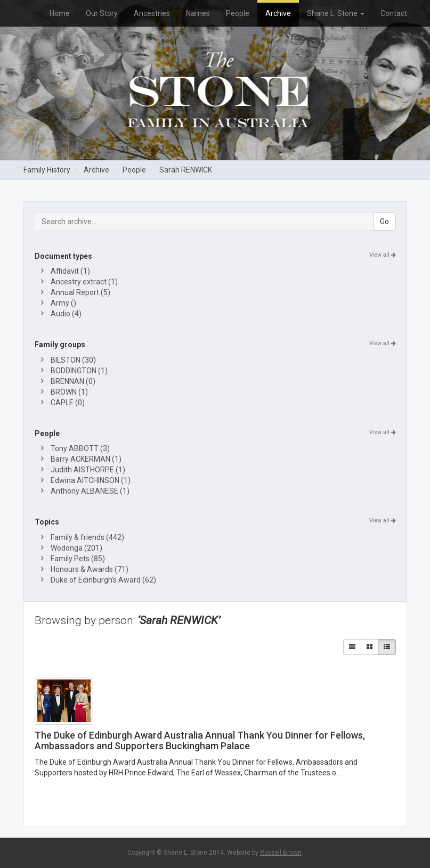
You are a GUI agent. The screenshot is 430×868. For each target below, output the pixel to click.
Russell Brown (281, 853)
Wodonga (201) (76, 548)
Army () (63, 303)
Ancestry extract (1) (84, 282)
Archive (278, 13)
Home (60, 13)
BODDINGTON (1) (79, 371)
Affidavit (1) (70, 271)
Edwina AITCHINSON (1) (91, 480)
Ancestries (152, 13)
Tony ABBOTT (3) (80, 448)
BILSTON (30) (73, 360)
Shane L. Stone (336, 13)
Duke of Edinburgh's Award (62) (103, 580)
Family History (47, 170)
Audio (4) (66, 314)
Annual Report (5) (80, 292)
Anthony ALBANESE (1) (90, 491)
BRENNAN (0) (73, 381)
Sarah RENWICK (186, 170)
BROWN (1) (69, 392)
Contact (394, 13)
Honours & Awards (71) (90, 569)
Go (384, 222)
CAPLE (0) (68, 403)
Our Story (102, 13)
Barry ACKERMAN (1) (86, 459)
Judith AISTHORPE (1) (88, 470)
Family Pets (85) (78, 559)
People (238, 13)
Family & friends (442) (87, 537)
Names (198, 13)
